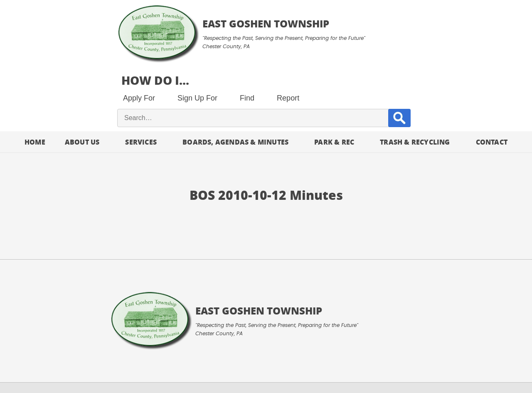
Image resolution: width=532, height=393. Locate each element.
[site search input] (388, 58)
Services (141, 82)
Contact (492, 82)
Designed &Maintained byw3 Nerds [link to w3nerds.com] (494, 356)
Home (35, 82)
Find (396, 37)
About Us (82, 82)
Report (437, 37)
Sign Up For (346, 37)
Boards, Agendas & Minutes (235, 82)
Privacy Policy (110, 366)
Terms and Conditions (44, 366)
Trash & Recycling (415, 82)
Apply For (288, 37)
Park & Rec (334, 82)
